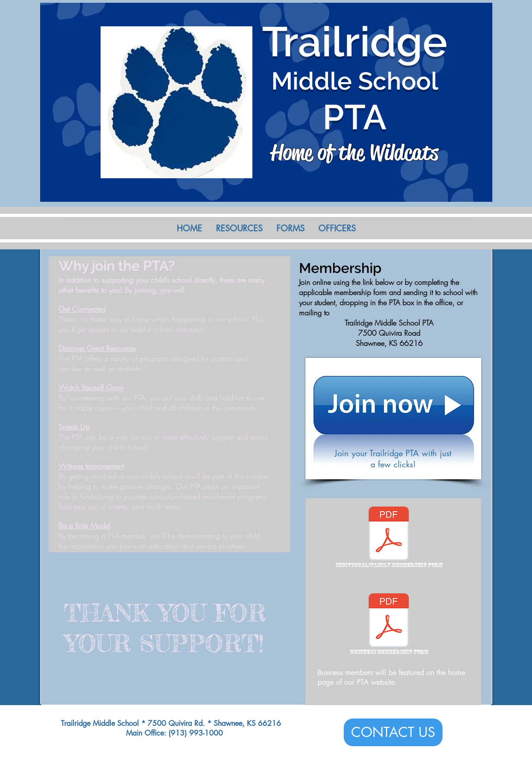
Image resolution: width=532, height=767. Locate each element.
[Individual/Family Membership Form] (389, 539)
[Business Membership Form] (389, 626)
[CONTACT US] (393, 732)
